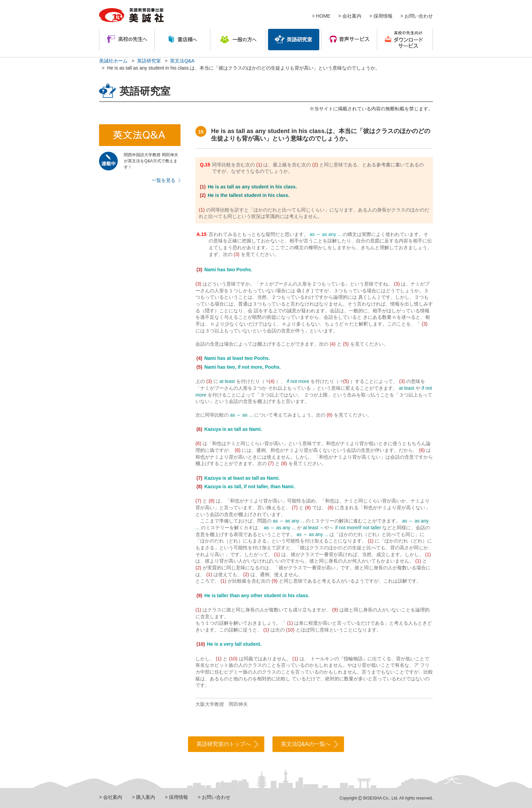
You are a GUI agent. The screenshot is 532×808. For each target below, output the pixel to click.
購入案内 (146, 797)
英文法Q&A (182, 61)
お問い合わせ (419, 16)
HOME (323, 16)
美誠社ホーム (113, 61)
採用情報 (383, 16)
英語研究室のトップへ (224, 744)
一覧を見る (164, 180)
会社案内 (352, 16)
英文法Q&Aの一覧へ (306, 744)
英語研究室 (149, 61)
